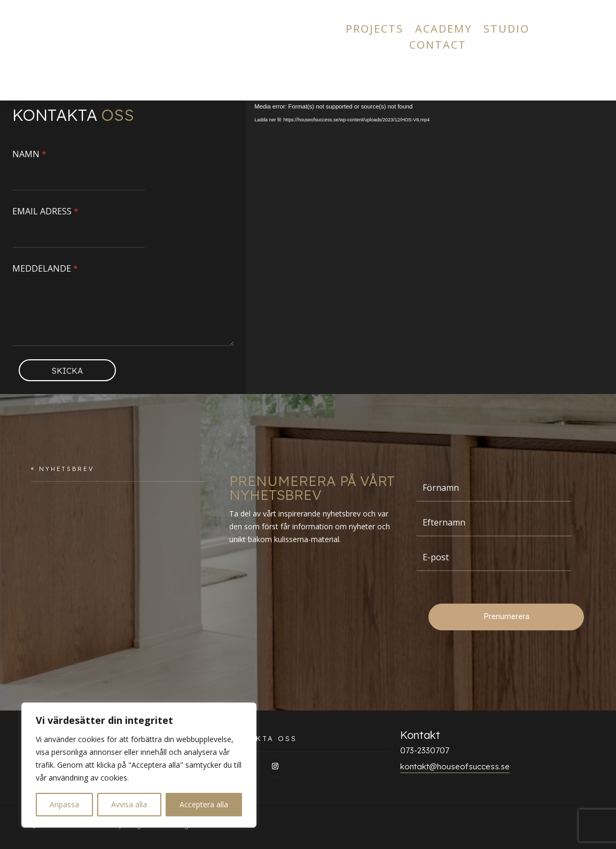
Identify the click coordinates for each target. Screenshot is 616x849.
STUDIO (506, 30)
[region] (139, 765)
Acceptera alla (204, 804)
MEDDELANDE (45, 269)
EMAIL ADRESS (45, 211)
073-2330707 (425, 750)
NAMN (29, 154)
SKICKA (67, 371)
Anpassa (64, 804)
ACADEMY (443, 30)
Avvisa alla (129, 804)
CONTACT (438, 47)
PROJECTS (375, 30)
